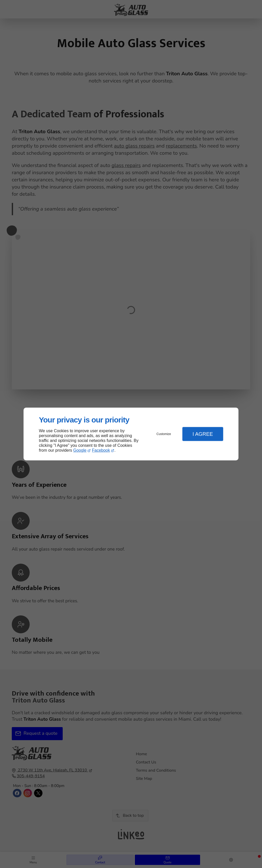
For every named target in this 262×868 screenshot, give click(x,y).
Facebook (101, 450)
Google (80, 450)
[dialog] (131, 434)
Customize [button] (164, 434)
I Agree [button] (203, 434)
